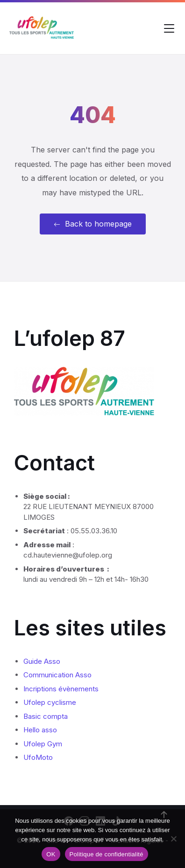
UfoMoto (38, 757)
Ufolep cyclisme (50, 702)
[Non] (173, 839)
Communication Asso (57, 675)
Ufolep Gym (43, 744)
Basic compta (46, 716)
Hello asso (40, 730)
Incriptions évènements (61, 689)
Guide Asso (42, 661)
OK (51, 854)
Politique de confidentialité (107, 854)
